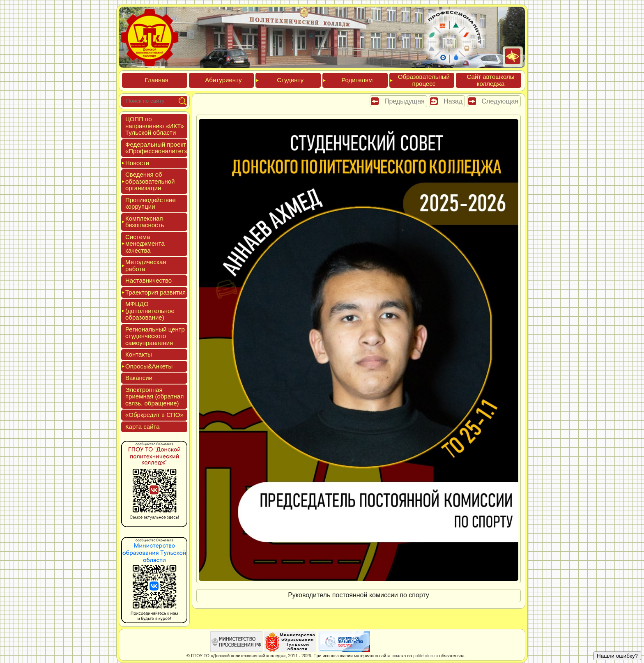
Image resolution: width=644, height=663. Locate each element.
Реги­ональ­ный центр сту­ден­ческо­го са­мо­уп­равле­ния (155, 336)
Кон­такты (139, 354)
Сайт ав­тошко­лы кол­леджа (490, 80)
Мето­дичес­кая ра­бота (146, 265)
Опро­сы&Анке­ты (149, 366)
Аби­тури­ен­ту (223, 80)
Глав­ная (157, 80)
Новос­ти (137, 163)
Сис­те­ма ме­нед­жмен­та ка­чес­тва (145, 244)
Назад (453, 101)
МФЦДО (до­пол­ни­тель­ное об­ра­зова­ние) (150, 311)
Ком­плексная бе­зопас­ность (145, 222)
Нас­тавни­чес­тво (148, 280)
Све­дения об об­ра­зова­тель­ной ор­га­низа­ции (150, 181)
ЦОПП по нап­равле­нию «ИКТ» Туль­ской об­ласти (155, 126)
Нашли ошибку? (617, 656)
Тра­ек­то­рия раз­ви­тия (155, 292)
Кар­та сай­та (143, 427)
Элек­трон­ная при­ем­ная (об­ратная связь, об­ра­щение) (154, 396)
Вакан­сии (139, 378)
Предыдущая (405, 101)
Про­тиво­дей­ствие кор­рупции (151, 203)
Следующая (500, 101)
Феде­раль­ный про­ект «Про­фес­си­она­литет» (156, 148)
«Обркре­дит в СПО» (154, 415)
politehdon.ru (426, 656)
